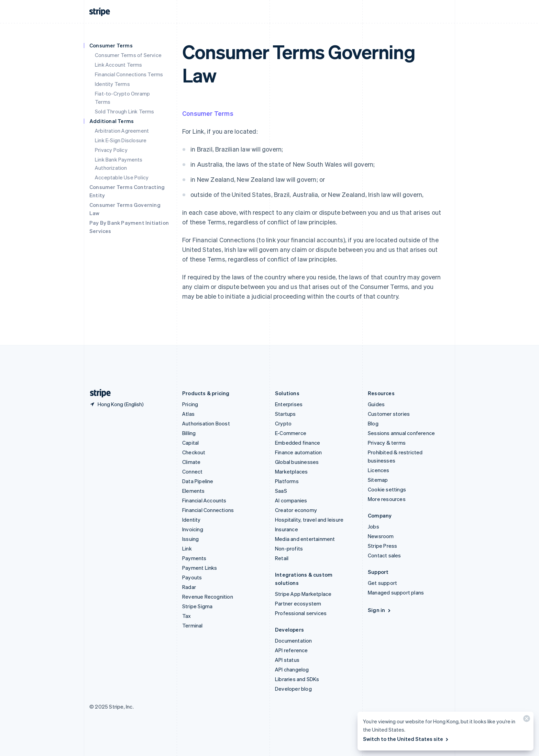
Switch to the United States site (406, 739)
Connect (192, 471)
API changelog (292, 669)
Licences (379, 470)
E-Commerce (291, 433)
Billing (189, 433)
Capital (190, 443)
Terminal (192, 625)
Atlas (188, 414)
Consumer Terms (208, 113)
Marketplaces (291, 471)
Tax (187, 616)
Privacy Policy (111, 150)
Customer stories (389, 414)
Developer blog (293, 689)
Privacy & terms (387, 443)
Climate (191, 462)
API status (287, 660)
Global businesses (297, 462)
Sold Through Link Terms (125, 111)
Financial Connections (208, 510)
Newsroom (381, 536)
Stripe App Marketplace (303, 594)
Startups (285, 414)
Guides (376, 404)
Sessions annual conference (401, 433)
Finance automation (299, 452)
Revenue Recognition (208, 597)
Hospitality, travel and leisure (309, 520)
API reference (291, 650)
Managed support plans (396, 592)
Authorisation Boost (206, 423)
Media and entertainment (305, 539)
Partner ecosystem (298, 603)
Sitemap (378, 480)
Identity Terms (112, 84)
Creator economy (296, 510)
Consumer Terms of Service (128, 55)
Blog (373, 423)
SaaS (281, 491)
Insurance (287, 529)
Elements (194, 491)
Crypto (283, 423)
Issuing (190, 539)
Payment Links (200, 568)
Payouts (192, 577)
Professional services (301, 613)
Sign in (380, 610)
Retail (282, 558)
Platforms (287, 481)
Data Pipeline (198, 481)
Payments (194, 558)
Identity (191, 520)
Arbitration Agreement (122, 131)
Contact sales (384, 555)
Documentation (294, 641)
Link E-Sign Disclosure (121, 140)
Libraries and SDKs (297, 679)
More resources (387, 499)
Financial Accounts (204, 500)
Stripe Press (382, 546)
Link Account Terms (119, 65)
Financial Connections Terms (129, 74)
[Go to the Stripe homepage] (98, 393)
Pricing (190, 404)
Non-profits (289, 548)
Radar (189, 587)
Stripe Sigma (197, 606)
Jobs (373, 526)
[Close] (526, 720)
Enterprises (289, 404)
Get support (382, 583)
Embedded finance (298, 443)
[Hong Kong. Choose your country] (117, 404)
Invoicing (193, 529)
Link (187, 548)
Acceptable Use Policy (122, 177)
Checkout (194, 452)
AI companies (291, 500)
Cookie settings (387, 489)
